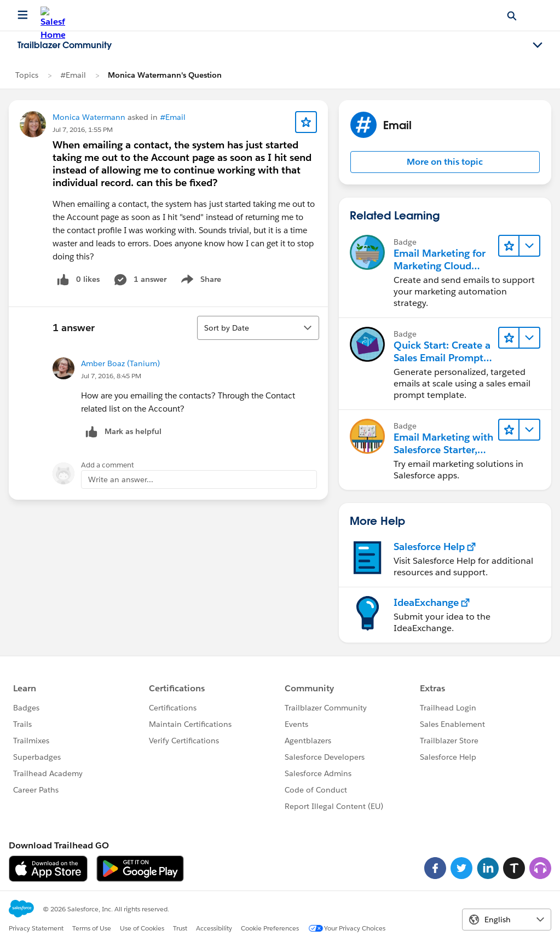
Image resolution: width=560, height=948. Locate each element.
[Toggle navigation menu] (538, 45)
